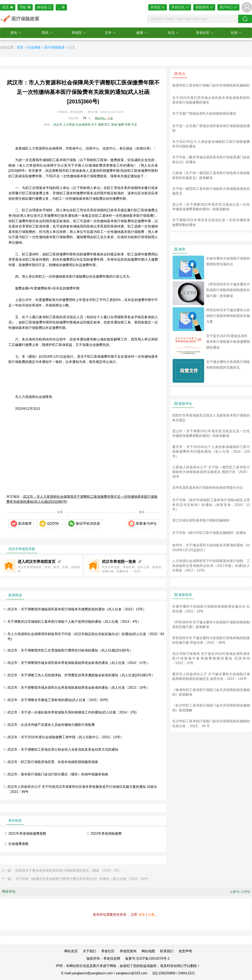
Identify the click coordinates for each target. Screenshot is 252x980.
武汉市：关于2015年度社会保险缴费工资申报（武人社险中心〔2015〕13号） (65, 737)
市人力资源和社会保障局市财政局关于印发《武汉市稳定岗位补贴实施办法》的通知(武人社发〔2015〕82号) (86, 636)
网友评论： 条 (104, 118)
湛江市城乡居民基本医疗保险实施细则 (201, 520)
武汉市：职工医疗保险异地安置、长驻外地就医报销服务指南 (53, 762)
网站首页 (71, 951)
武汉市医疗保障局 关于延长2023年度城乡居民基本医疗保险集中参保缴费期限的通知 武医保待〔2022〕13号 (211, 658)
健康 (140, 33)
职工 (108, 125)
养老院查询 (128, 951)
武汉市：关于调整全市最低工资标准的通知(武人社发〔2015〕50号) (58, 700)
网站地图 (148, 951)
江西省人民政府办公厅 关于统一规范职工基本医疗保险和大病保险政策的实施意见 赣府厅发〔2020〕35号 (211, 472)
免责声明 (185, 951)
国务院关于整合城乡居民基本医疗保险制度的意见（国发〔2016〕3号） (69, 870)
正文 (72, 47)
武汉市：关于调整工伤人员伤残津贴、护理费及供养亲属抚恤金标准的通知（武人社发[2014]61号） (81, 675)
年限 (128, 125)
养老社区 (180, 7)
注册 (151, 915)
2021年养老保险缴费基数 (27, 834)
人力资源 (69, 125)
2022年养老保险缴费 (106, 834)
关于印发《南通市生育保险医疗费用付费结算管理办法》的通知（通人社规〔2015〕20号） (83, 879)
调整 (101, 125)
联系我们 (167, 951)
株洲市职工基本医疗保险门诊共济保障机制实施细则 (211, 85)
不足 (134, 125)
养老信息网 (112, 958)
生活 (171, 33)
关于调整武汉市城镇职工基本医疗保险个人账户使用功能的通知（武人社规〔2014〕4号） (74, 622)
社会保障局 (83, 125)
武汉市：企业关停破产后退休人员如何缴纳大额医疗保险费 (51, 725)
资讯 (14, 33)
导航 (25, 7)
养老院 (158, 7)
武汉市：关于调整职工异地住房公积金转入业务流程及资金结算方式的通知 (63, 749)
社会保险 (34, 47)
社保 (234, 33)
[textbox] (193, 19)
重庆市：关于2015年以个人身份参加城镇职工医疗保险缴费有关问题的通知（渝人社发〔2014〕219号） (211, 452)
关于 (94, 125)
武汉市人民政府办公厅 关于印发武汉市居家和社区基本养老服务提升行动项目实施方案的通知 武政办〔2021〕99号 (82, 789)
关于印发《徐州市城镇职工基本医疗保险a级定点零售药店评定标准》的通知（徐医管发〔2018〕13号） (211, 505)
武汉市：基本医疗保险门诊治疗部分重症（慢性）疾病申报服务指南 (58, 774)
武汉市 (58, 125)
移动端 (44, 7)
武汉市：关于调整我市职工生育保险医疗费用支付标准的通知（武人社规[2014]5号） (70, 650)
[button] (16, 33)
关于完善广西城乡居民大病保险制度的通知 (204, 114)
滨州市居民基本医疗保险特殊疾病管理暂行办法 (207, 488)
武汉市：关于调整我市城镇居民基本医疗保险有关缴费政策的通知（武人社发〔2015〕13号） (77, 609)
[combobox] (193, 19)
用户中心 (228, 7)
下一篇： (8, 879)
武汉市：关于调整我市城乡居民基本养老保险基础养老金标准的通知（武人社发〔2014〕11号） (78, 663)
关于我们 (89, 951)
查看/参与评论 (146, 523)
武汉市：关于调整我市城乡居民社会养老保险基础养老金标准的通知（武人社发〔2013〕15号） (78, 688)
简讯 (45, 33)
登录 (142, 915)
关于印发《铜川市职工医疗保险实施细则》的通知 (209, 533)
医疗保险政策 (55, 47)
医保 (114, 125)
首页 (8, 7)
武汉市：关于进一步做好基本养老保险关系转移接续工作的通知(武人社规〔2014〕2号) (72, 712)
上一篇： (8, 870)
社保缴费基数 (18, 844)
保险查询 (204, 7)
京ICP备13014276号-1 (153, 958)
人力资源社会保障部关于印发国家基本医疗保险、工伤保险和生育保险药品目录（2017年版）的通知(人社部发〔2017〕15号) (211, 566)
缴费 (121, 125)
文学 (108, 33)
